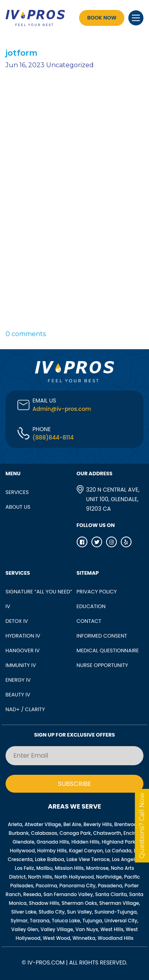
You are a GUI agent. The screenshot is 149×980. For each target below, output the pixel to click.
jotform (21, 53)
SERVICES (17, 492)
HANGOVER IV (23, 650)
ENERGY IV (18, 680)
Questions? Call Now (142, 826)
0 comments (26, 334)
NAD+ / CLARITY (25, 709)
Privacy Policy (97, 592)
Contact (89, 621)
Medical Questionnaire (108, 650)
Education (91, 606)
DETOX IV (17, 621)
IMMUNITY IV (21, 665)
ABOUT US (18, 507)
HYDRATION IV (23, 636)
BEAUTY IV (18, 695)
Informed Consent (102, 636)
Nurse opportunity (103, 665)
